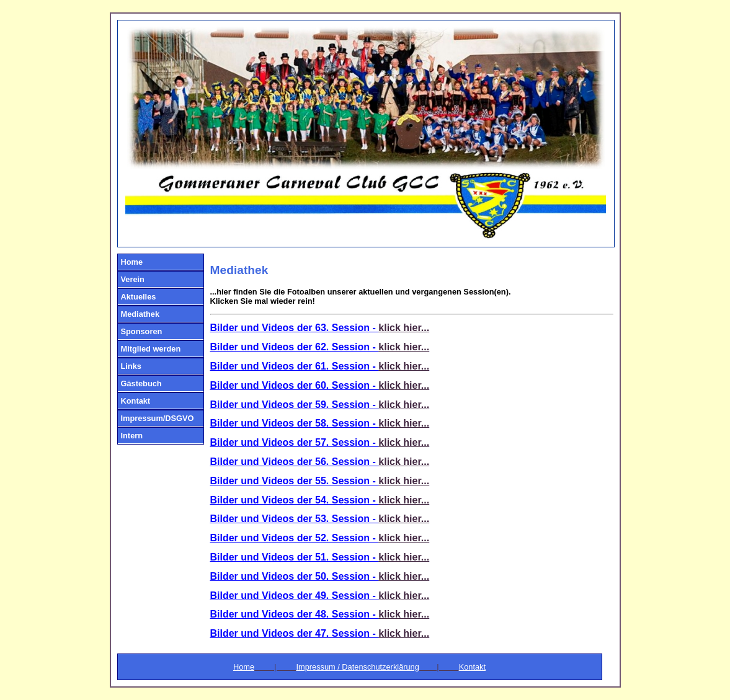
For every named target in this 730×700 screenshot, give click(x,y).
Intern (132, 436)
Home (132, 262)
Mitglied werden (151, 349)
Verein (133, 279)
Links (131, 366)
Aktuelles (139, 297)
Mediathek (140, 314)
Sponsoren (142, 331)
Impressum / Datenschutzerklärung (357, 667)
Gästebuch (141, 383)
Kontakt (136, 401)
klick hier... (404, 328)
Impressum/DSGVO (158, 418)
